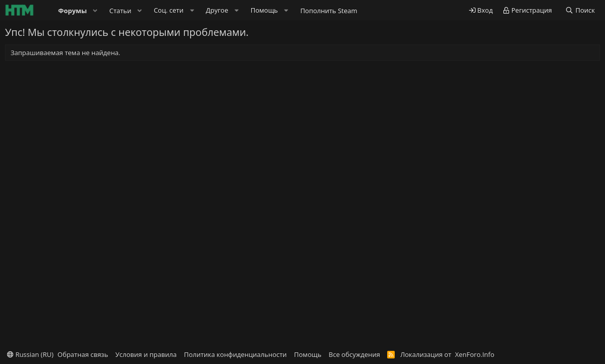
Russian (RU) (30, 354)
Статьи (120, 11)
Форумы (73, 11)
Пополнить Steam (329, 11)
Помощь (308, 354)
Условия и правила (146, 354)
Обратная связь (83, 354)
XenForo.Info (475, 354)
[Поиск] (580, 10)
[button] (96, 11)
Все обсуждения (354, 354)
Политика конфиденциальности (235, 354)
